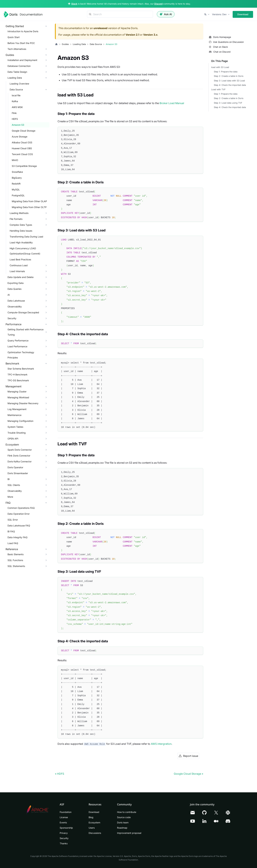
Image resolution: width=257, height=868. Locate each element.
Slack (74, 4)
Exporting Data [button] (16, 283)
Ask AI (166, 14)
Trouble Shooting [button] (17, 433)
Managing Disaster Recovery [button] (23, 403)
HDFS (15, 119)
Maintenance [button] (14, 415)
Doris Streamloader (18, 473)
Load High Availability (21, 242)
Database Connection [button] (19, 66)
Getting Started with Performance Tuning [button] (26, 332)
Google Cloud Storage (24, 131)
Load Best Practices (20, 259)
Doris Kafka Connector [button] (20, 461)
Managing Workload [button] (18, 397)
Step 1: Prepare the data (226, 72)
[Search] (120, 14)
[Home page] (56, 44)
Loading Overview (19, 84)
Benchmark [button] (12, 363)
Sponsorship (66, 828)
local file (16, 95)
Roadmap (122, 828)
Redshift (16, 184)
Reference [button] (12, 549)
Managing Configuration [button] (20, 421)
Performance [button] (13, 324)
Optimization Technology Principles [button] (21, 355)
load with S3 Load (220, 67)
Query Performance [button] (18, 341)
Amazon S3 (18, 125)
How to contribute (127, 812)
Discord (158, 4)
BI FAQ (11, 531)
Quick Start (14, 37)
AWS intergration (161, 744)
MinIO (15, 160)
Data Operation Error (19, 514)
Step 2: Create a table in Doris (229, 76)
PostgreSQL (18, 195)
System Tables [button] (15, 427)
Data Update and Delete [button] (21, 277)
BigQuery (17, 178)
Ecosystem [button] (12, 445)
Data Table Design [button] (17, 72)
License (64, 817)
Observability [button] (15, 307)
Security (64, 838)
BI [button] (9, 479)
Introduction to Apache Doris (23, 31)
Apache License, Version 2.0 (110, 856)
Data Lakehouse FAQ (19, 526)
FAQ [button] (8, 503)
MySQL (16, 190)
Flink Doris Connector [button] (19, 456)
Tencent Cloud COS (22, 154)
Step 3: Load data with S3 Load (229, 81)
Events (63, 822)
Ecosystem (94, 822)
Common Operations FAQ (21, 508)
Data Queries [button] (14, 289)
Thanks (64, 843)
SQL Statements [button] (16, 566)
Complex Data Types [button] (21, 225)
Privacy (64, 833)
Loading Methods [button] (19, 213)
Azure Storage (20, 137)
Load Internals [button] (17, 271)
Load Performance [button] (17, 346)
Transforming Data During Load (26, 237)
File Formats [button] (16, 219)
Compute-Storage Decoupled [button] (23, 312)
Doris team (123, 822)
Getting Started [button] (15, 26)
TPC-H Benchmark (17, 375)
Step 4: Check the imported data (230, 85)
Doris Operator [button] (15, 467)
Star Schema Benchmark (21, 369)
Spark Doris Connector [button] (20, 450)
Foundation (66, 812)
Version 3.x (150, 35)
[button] (207, 14)
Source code (124, 817)
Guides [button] (10, 55)
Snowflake (17, 172)
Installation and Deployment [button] (22, 60)
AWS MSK (17, 107)
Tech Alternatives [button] (17, 49)
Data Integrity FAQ (17, 537)
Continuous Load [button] (19, 265)
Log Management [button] (17, 409)
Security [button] (12, 318)
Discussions (95, 833)
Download (243, 14)
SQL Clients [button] (14, 485)
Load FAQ (13, 543)
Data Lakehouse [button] (16, 301)
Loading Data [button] (15, 78)
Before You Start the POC (21, 43)
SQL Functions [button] (15, 560)
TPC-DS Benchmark (18, 380)
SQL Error (13, 520)
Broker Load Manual (172, 103)
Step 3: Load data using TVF (228, 103)
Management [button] (13, 386)
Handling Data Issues (21, 231)
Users (92, 828)
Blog (91, 817)
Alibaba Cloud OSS (22, 142)
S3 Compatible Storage (24, 166)
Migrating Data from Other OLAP (29, 201)
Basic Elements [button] (16, 554)
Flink (14, 113)
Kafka (15, 101)
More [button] (10, 497)
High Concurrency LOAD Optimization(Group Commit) (25, 251)
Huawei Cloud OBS (22, 148)
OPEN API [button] (13, 439)
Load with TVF (218, 89)
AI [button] (9, 295)
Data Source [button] (16, 89)
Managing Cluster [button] (17, 392)
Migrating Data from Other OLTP (29, 207)
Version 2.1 (132, 35)
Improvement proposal (129, 833)
